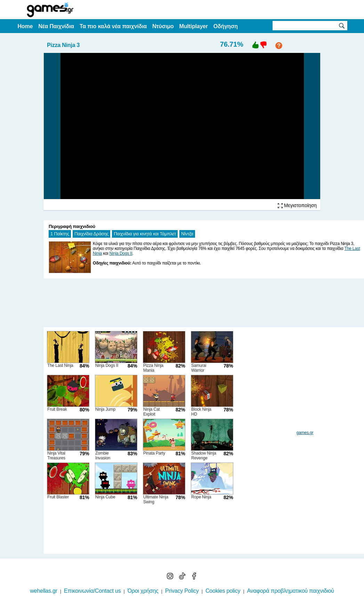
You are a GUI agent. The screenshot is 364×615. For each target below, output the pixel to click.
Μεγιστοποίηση (297, 205)
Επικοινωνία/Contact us (92, 591)
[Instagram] (171, 578)
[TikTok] (183, 578)
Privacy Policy (182, 591)
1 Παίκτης (60, 234)
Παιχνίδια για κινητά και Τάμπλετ (145, 234)
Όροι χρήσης (143, 591)
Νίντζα (187, 234)
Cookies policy (223, 591)
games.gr (305, 433)
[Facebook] (194, 578)
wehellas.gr (44, 591)
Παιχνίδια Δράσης (91, 234)
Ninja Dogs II (121, 253)
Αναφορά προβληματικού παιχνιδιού (290, 591)
